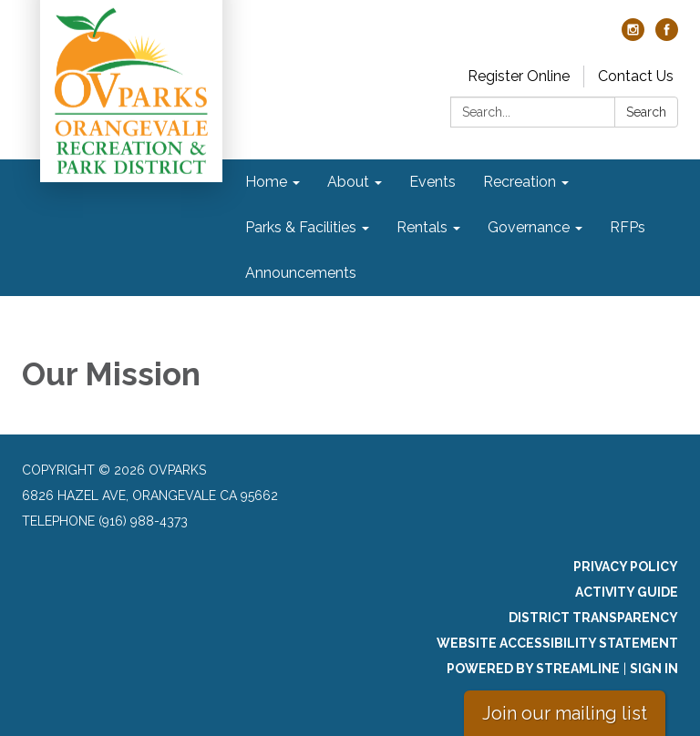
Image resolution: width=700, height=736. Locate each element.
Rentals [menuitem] (422, 227)
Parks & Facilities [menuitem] (301, 227)
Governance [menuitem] (529, 227)
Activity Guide (627, 592)
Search (646, 112)
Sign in (654, 669)
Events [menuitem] (432, 182)
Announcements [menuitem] (301, 273)
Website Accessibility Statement (557, 643)
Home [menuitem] (266, 182)
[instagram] (633, 36)
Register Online (519, 76)
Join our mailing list (565, 713)
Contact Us (636, 76)
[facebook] (667, 36)
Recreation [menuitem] (520, 182)
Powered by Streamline (533, 669)
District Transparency (593, 618)
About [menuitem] (348, 182)
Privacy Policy (626, 567)
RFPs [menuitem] (628, 227)
